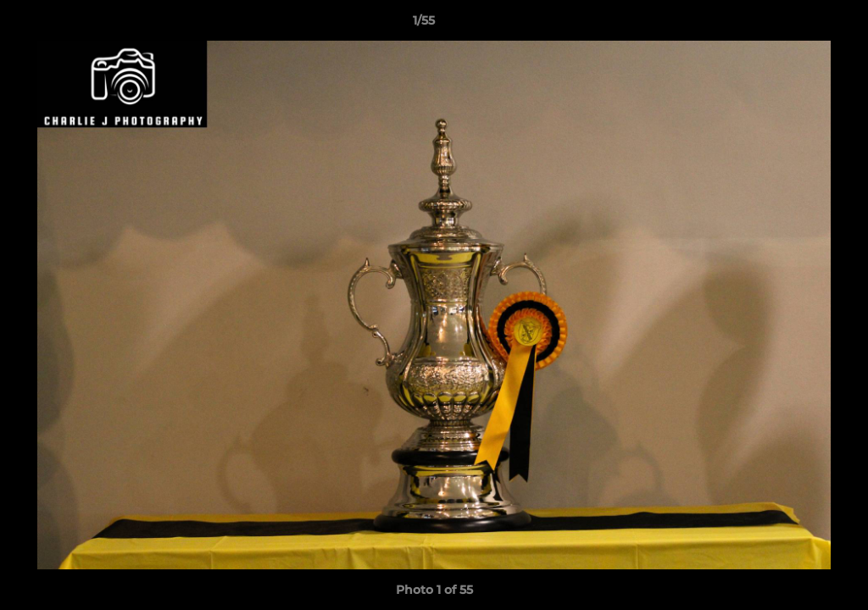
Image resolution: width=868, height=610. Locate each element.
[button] (797, 25)
